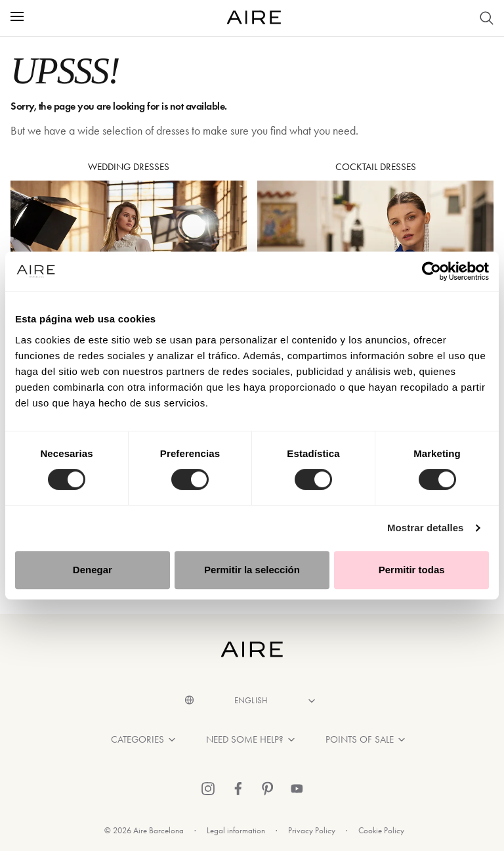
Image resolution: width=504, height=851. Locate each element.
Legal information (236, 830)
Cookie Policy (381, 830)
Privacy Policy (312, 830)
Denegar (93, 570)
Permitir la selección (252, 570)
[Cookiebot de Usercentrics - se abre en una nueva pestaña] (431, 271)
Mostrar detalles (426, 528)
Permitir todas (412, 570)
